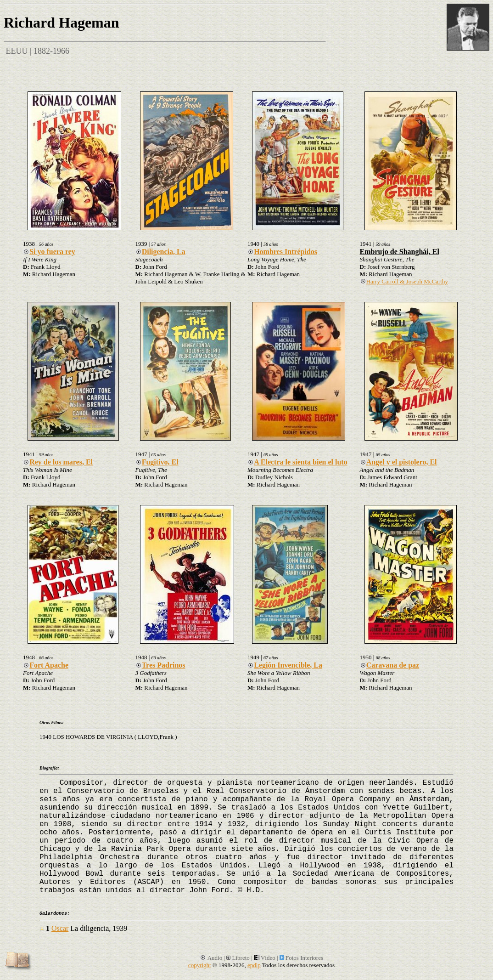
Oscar (60, 928)
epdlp (254, 965)
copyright (200, 965)
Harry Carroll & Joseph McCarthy (404, 281)
